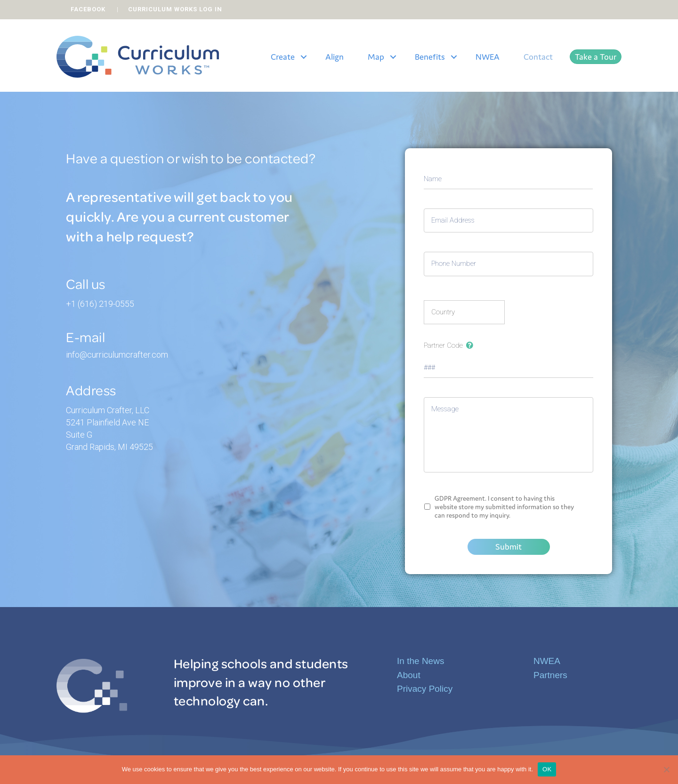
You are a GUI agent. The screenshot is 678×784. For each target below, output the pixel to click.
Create (283, 57)
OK (547, 769)
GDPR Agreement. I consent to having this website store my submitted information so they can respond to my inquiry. (504, 507)
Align (335, 57)
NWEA (488, 57)
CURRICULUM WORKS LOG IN (175, 9)
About (409, 675)
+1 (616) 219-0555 (100, 304)
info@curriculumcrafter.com (117, 355)
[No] (666, 769)
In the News (420, 661)
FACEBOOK (88, 9)
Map (376, 57)
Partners (550, 675)
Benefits (430, 57)
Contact (538, 57)
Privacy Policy (425, 689)
